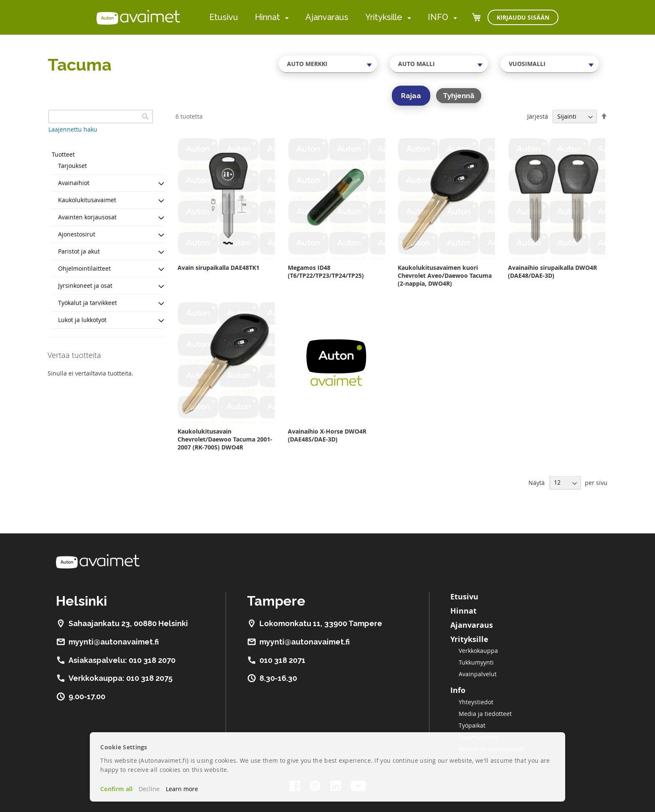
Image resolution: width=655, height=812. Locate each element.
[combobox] (328, 64)
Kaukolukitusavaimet (87, 200)
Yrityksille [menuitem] (384, 17)
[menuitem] (285, 18)
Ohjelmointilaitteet (84, 268)
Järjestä (538, 116)
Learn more (182, 789)
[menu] (333, 17)
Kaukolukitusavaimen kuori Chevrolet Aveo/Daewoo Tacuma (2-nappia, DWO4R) (445, 275)
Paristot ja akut (79, 251)
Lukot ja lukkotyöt (82, 320)
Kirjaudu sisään (523, 17)
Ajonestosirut (77, 234)
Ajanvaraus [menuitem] (327, 17)
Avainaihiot (74, 183)
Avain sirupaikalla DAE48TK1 (218, 268)
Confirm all (116, 789)
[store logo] (138, 17)
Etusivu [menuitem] (224, 17)
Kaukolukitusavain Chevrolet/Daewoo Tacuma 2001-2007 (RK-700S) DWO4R (225, 439)
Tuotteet (63, 154)
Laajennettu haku (73, 129)
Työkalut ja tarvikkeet (88, 303)
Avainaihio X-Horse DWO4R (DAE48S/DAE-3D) (327, 435)
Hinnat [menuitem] (267, 17)
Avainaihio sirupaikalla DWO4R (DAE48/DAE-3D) (552, 272)
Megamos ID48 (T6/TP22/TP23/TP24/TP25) (326, 272)
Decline (149, 789)
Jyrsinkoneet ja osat (85, 285)
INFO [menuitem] (438, 17)
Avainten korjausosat (87, 217)
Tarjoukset (72, 166)
